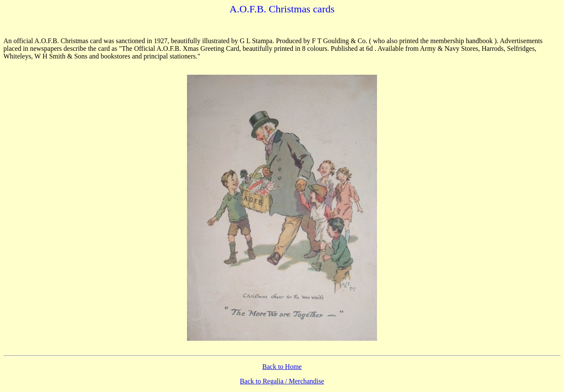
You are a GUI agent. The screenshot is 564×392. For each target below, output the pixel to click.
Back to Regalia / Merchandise (282, 381)
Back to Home (282, 367)
